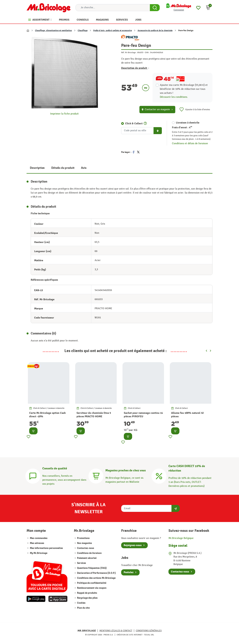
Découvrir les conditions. (174, 97)
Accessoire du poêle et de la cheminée (155, 31)
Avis (84, 168)
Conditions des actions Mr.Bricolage (96, 578)
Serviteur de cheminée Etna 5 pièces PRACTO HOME (94, 415)
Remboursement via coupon (91, 588)
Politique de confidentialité (91, 583)
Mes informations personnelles (46, 548)
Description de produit (135, 68)
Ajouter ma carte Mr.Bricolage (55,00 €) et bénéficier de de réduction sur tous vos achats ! (184, 89)
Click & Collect (134, 123)
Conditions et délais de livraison (190, 143)
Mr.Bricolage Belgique (181, 538)
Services (81, 563)
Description (37, 168)
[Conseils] (33, 476)
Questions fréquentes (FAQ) (92, 568)
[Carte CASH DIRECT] (159, 476)
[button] (208, 8)
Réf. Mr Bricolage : (129, 52)
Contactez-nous (85, 548)
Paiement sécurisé (86, 558)
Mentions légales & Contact (116, 631)
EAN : (147, 52)
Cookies (81, 603)
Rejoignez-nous (133, 545)
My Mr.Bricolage (39, 553)
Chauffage (83, 31)
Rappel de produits (87, 593)
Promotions (83, 538)
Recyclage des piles (87, 598)
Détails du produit (63, 168)
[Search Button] (155, 8)
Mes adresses (37, 543)
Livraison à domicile (188, 123)
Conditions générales (149, 631)
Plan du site (83, 608)
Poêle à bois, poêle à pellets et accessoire (113, 31)
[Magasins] (96, 476)
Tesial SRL (149, 635)
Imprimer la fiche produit (64, 114)
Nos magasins (84, 543)
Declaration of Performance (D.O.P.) (96, 573)
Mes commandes (39, 538)
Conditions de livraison (89, 553)
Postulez (129, 572)
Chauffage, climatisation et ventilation (53, 31)
